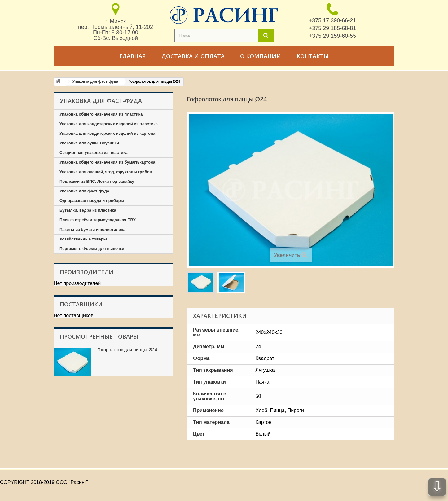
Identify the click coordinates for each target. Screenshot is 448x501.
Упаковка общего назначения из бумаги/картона (107, 162)
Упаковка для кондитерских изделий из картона (107, 133)
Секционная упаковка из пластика (94, 153)
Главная (133, 56)
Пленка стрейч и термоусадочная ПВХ (98, 220)
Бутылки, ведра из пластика (88, 210)
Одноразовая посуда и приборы (92, 201)
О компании (261, 56)
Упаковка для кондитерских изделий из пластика (109, 124)
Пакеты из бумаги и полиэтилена (92, 229)
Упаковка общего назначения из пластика (101, 114)
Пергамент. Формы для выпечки (92, 249)
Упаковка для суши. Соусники (89, 143)
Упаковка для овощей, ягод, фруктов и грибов (106, 172)
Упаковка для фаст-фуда (84, 191)
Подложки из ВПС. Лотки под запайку (97, 181)
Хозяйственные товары (83, 239)
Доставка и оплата (193, 56)
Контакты (313, 56)
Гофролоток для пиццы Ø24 (127, 350)
